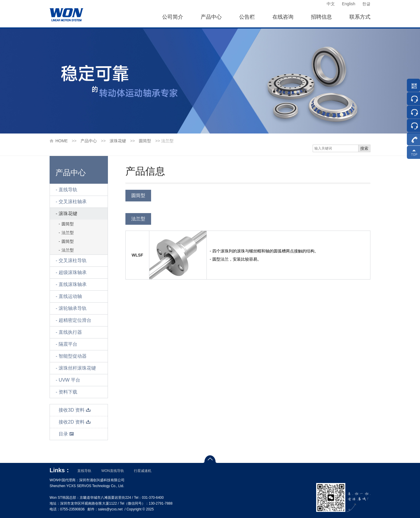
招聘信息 (321, 17)
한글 (366, 4)
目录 (66, 434)
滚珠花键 (118, 141)
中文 (331, 4)
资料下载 (68, 392)
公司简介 (173, 17)
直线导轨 (68, 190)
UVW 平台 (69, 380)
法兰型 (68, 233)
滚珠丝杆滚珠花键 (77, 368)
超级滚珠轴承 (73, 272)
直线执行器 (70, 332)
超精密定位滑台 (75, 320)
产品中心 (211, 17)
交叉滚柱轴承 (73, 202)
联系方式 (360, 17)
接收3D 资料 (75, 410)
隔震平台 (68, 344)
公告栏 (247, 17)
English (349, 4)
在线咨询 (283, 17)
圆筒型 (145, 141)
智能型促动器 (73, 356)
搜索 (364, 148)
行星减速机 (143, 471)
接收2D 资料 (75, 422)
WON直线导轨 (112, 471)
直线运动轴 (70, 296)
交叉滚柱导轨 (73, 260)
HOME (62, 141)
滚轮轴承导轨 (73, 308)
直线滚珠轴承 (73, 284)
